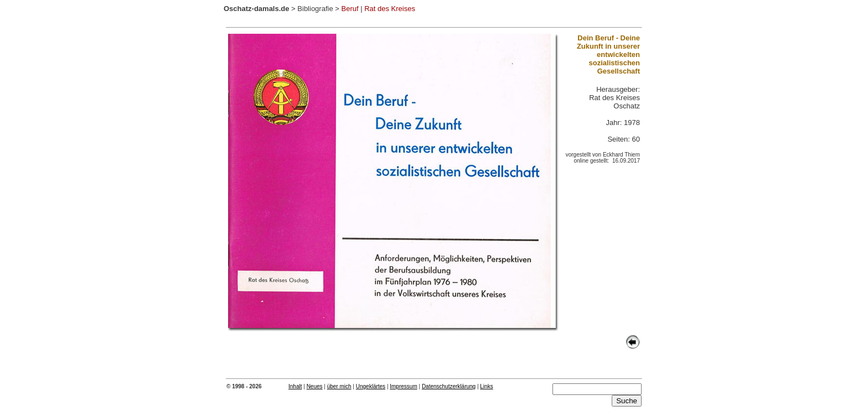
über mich (339, 386)
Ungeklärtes (371, 386)
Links (486, 386)
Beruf (350, 9)
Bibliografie (315, 9)
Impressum (403, 386)
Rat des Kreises (390, 9)
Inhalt (295, 386)
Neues (315, 386)
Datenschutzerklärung (449, 386)
